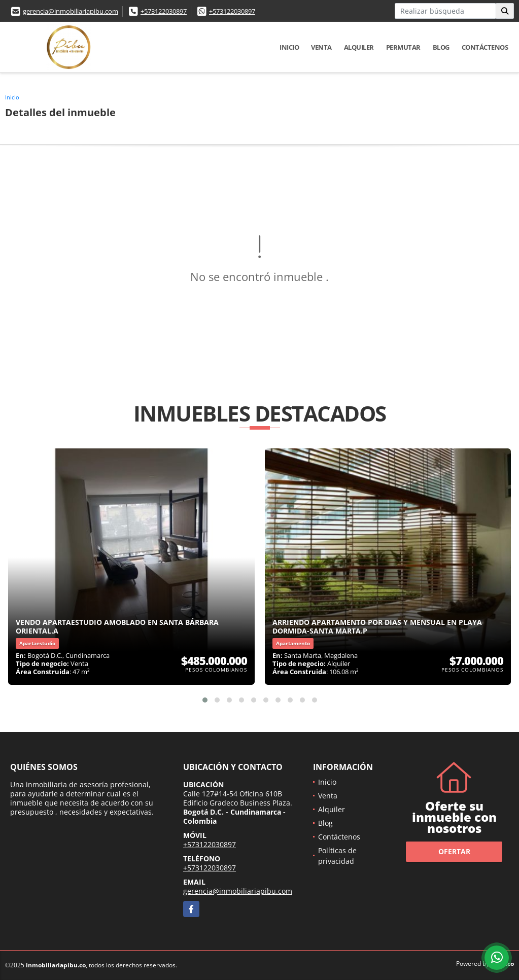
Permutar (403, 47)
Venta (321, 47)
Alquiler (359, 47)
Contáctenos (485, 47)
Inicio (289, 47)
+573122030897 (164, 11)
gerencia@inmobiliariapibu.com (71, 11)
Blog (441, 47)
